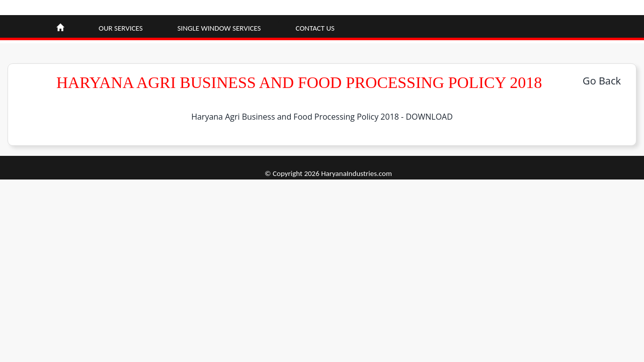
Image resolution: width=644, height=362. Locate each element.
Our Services (121, 28)
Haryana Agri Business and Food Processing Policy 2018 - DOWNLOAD (322, 117)
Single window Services (219, 28)
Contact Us (315, 28)
